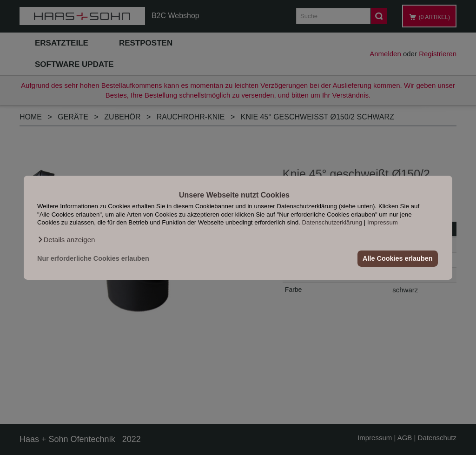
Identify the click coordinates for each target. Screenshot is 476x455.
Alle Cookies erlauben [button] (397, 258)
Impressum (383, 222)
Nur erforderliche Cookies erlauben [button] (93, 258)
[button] (66, 239)
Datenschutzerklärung (332, 222)
